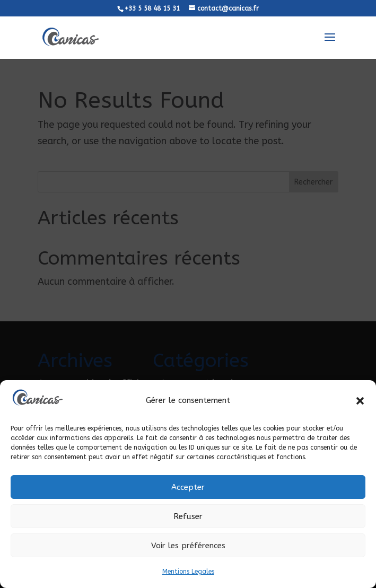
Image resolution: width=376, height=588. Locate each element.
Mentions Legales (188, 572)
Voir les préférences (188, 546)
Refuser (188, 516)
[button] (360, 401)
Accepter (188, 487)
